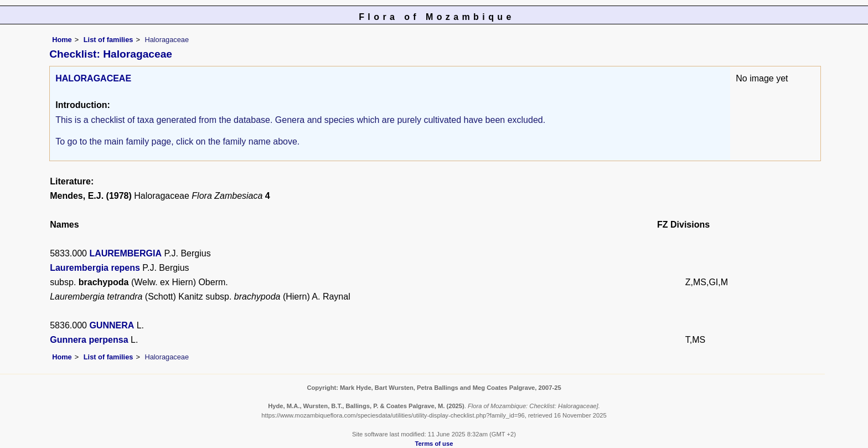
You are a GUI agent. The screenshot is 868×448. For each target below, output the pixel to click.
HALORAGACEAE (93, 78)
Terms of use (434, 444)
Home (62, 40)
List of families (108, 40)
